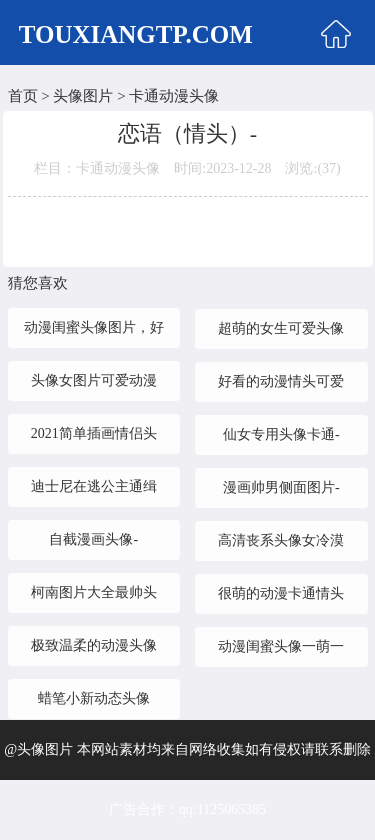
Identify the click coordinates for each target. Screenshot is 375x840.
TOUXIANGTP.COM (136, 34)
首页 (23, 96)
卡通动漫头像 (174, 96)
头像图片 (83, 96)
